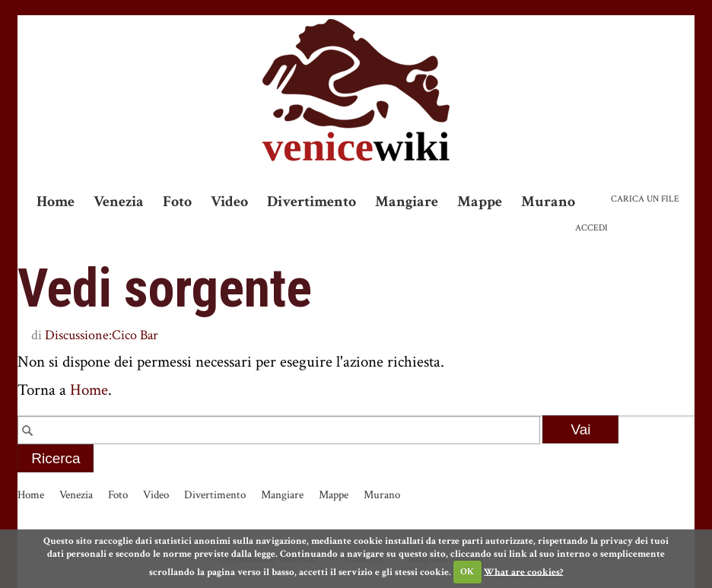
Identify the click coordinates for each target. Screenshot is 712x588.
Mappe (480, 202)
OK (467, 572)
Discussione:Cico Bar (102, 335)
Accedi (591, 228)
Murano (548, 202)
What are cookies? (523, 572)
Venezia (119, 202)
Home (56, 202)
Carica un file (645, 199)
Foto (177, 202)
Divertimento (311, 202)
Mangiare (407, 202)
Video (229, 202)
